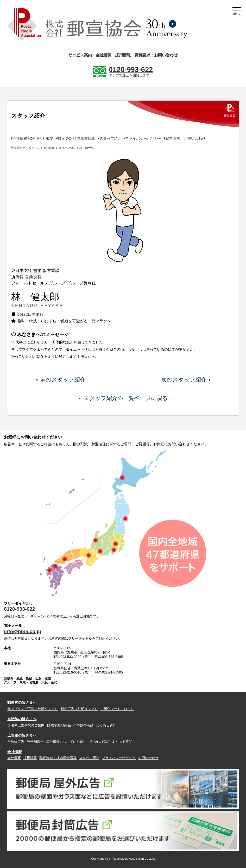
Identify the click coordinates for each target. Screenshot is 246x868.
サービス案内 (80, 55)
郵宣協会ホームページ (26, 148)
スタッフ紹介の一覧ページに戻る (123, 398)
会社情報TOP (24, 138)
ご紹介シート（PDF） (117, 709)
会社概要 (46, 138)
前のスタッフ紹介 (61, 380)
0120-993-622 (20, 609)
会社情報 (104, 55)
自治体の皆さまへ (22, 719)
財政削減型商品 (59, 725)
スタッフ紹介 (110, 138)
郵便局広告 (35, 742)
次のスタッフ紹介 (186, 380)
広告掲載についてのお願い (66, 742)
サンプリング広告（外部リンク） (33, 709)
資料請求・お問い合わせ (156, 55)
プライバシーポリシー (143, 138)
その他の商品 (83, 725)
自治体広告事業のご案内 (26, 725)
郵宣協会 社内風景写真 (76, 138)
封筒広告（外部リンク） (79, 709)
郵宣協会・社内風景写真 (58, 758)
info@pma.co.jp (23, 631)
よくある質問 (106, 725)
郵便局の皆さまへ (22, 702)
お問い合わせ (148, 758)
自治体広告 (16, 742)
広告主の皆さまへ (22, 735)
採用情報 (123, 55)
